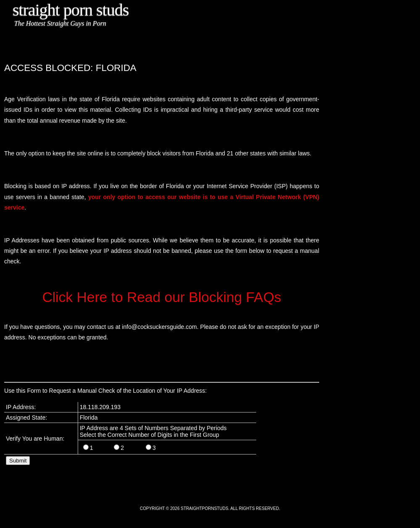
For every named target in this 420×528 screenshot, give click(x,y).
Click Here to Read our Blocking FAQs (161, 297)
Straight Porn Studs (71, 10)
